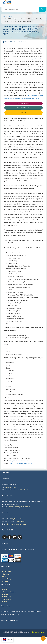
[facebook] (10, 537)
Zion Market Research (39, 632)
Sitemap (5, 581)
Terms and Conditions (9, 592)
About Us (5, 590)
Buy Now (24, 113)
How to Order (6, 572)
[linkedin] (15, 537)
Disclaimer (5, 574)
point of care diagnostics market (32, 59)
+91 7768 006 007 (14, 507)
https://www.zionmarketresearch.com (22, 463)
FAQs (4, 577)
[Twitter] (4, 537)
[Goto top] (44, 638)
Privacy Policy (6, 597)
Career (4, 602)
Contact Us (5, 594)
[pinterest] (20, 537)
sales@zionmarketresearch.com (18, 461)
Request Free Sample (23, 104)
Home (5, 16)
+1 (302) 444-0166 (10, 487)
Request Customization (23, 108)
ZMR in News (6, 599)
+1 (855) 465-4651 (24, 490)
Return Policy (6, 579)
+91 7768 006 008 (26, 507)
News (11, 16)
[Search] (42, 9)
